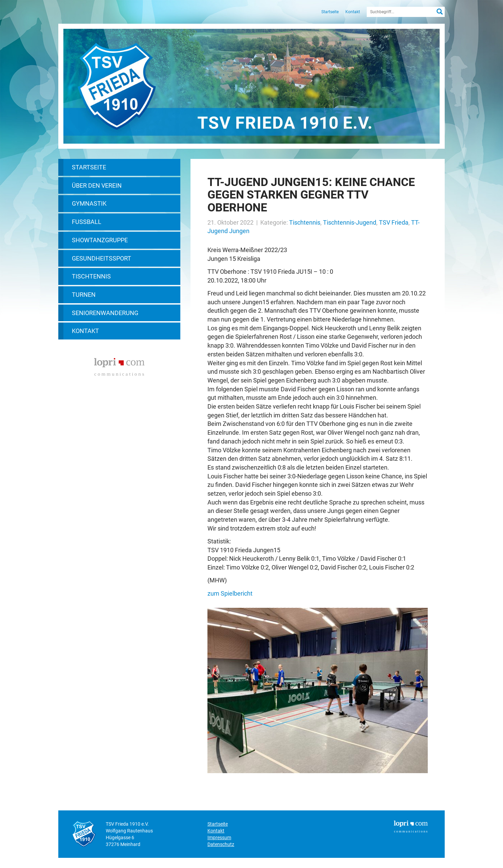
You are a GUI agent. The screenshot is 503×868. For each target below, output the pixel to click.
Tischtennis (91, 276)
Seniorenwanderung (105, 313)
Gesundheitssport (102, 258)
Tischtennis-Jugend (350, 222)
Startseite (330, 12)
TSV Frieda (394, 222)
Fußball (87, 222)
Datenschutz (221, 844)
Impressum (219, 838)
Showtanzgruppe (100, 240)
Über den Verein (97, 185)
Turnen (84, 295)
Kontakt (353, 12)
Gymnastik (89, 203)
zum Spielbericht (230, 593)
